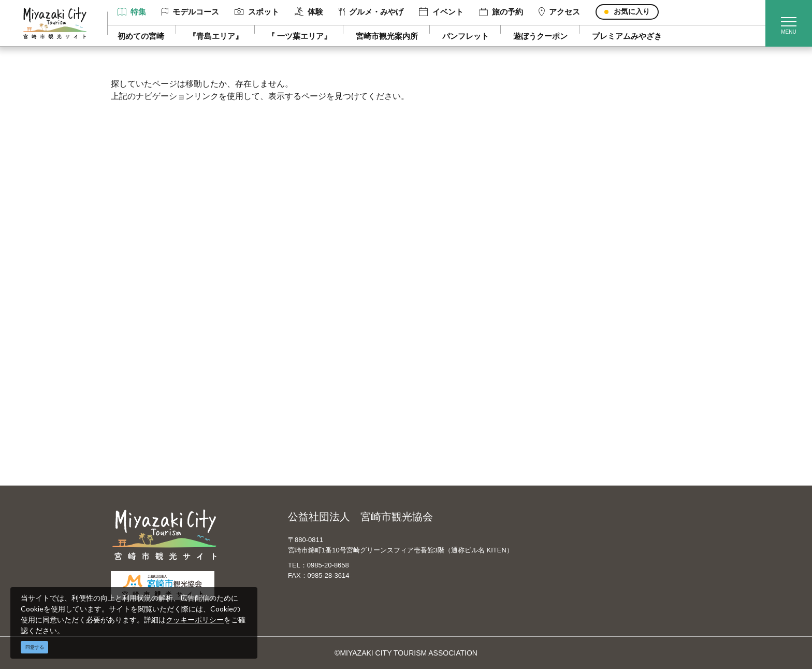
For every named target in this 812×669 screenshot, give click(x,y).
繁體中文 (439, 354)
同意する (35, 647)
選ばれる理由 (590, 324)
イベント (441, 12)
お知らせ (152, 445)
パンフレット (466, 36)
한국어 (436, 369)
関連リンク (299, 400)
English (437, 324)
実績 (576, 339)
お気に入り (632, 11)
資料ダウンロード (310, 385)
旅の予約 (501, 12)
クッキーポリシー (195, 620)
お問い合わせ (303, 415)
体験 (309, 12)
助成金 (579, 385)
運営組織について (310, 324)
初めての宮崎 (141, 36)
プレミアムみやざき (627, 36)
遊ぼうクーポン (540, 36)
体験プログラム (594, 369)
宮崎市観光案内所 (387, 36)
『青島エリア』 (216, 36)
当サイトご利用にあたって (325, 354)
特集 (132, 12)
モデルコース (191, 12)
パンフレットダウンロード (325, 369)
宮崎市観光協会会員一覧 (321, 339)
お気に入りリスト (167, 430)
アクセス (559, 12)
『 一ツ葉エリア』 (299, 36)
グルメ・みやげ (371, 12)
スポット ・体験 (164, 354)
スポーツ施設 (590, 354)
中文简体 (439, 339)
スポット (257, 12)
